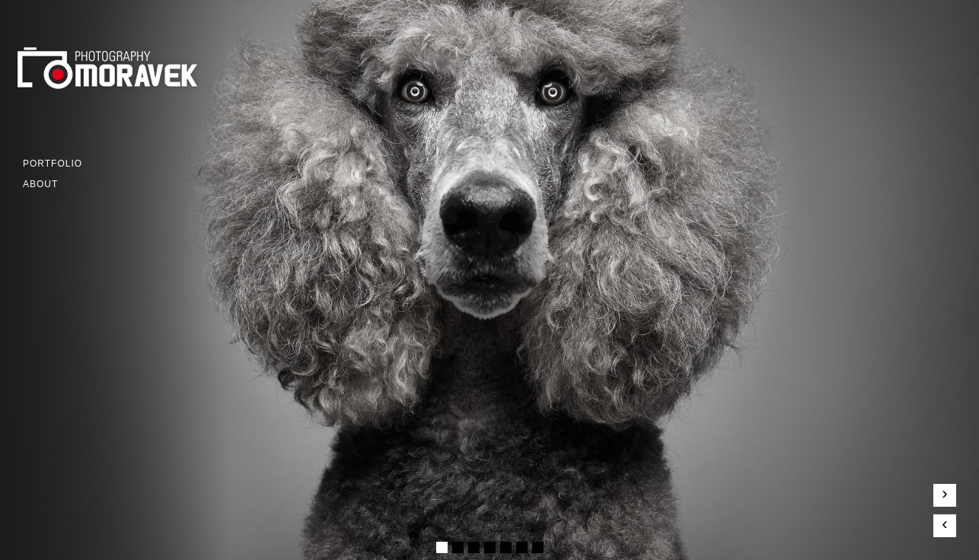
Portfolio (53, 164)
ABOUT (40, 184)
